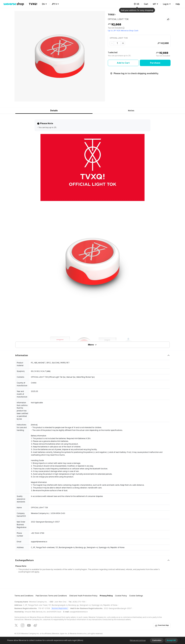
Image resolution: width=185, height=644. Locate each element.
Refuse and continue (138, 640)
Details (54, 111)
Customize (157, 640)
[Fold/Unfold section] (92, 355)
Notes (131, 111)
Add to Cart (123, 63)
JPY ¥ (54, 4)
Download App (162, 625)
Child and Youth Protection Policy (83, 596)
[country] (136, 4)
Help (178, 4)
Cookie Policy (121, 596)
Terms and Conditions (24, 596)
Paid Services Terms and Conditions (51, 596)
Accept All (171, 640)
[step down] (112, 43)
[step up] (123, 43)
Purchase (155, 63)
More (92, 345)
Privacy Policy (106, 596)
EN (43, 4)
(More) (80, 640)
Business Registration (60, 608)
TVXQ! (111, 15)
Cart (146, 4)
